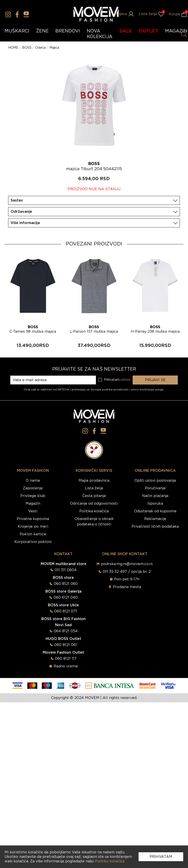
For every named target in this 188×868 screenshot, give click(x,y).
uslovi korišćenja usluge (147, 389)
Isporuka (155, 504)
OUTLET (148, 31)
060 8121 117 (66, 659)
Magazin (33, 504)
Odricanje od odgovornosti (94, 504)
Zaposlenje (33, 488)
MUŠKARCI (17, 31)
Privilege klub (33, 496)
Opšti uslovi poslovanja (155, 481)
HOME (13, 48)
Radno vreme (66, 666)
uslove (125, 380)
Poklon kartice (33, 534)
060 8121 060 (66, 584)
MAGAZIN (176, 31)
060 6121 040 (66, 598)
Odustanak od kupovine (155, 511)
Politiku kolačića (110, 861)
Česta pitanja (94, 496)
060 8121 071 (66, 611)
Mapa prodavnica (94, 481)
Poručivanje (155, 488)
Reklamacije (155, 519)
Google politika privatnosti (110, 389)
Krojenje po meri (33, 527)
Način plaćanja (155, 496)
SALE (126, 31)
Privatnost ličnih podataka (155, 527)
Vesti (33, 511)
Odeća (40, 48)
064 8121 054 (66, 631)
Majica (54, 48)
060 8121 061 (66, 645)
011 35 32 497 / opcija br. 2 (127, 572)
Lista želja (94, 488)
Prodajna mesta (127, 587)
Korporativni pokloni (33, 542)
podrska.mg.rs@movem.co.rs (127, 564)
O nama (33, 481)
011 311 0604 (66, 570)
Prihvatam (161, 857)
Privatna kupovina (33, 519)
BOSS (27, 48)
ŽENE (42, 31)
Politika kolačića (94, 511)
